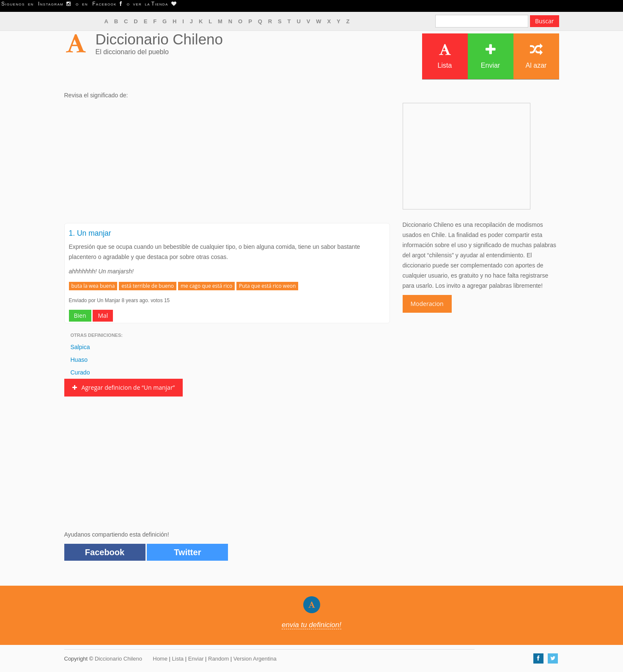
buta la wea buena (93, 286)
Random (218, 659)
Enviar (490, 56)
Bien (80, 315)
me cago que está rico (206, 286)
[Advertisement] (227, 164)
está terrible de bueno (148, 286)
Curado (80, 372)
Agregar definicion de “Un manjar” (124, 387)
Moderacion (427, 304)
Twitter (187, 552)
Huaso (79, 360)
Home (160, 659)
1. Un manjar (90, 233)
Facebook (105, 552)
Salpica (80, 347)
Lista (445, 56)
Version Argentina (255, 659)
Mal (103, 315)
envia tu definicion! (311, 625)
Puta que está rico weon (267, 286)
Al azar (536, 56)
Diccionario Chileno (159, 39)
